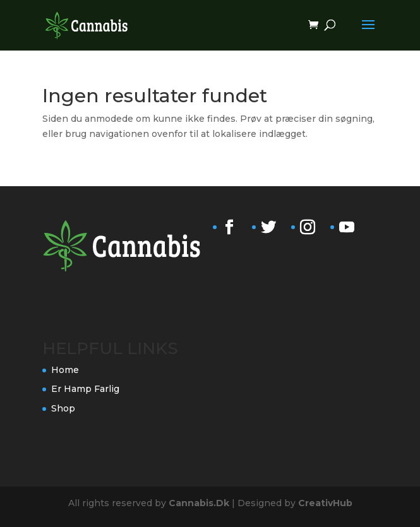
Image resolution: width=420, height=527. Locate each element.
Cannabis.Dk (199, 503)
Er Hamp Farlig (85, 389)
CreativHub (325, 503)
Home (65, 370)
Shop (63, 408)
